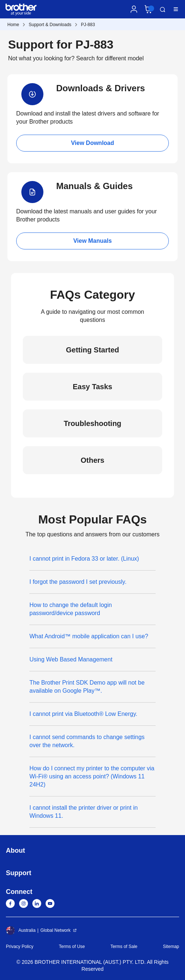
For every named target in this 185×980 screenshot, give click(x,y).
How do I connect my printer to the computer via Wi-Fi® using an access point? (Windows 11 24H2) (92, 776)
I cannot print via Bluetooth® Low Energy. (83, 714)
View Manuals (92, 241)
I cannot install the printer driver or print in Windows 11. (83, 812)
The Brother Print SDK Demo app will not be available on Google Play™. (87, 687)
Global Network (56, 930)
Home (13, 25)
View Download (92, 143)
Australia (21, 930)
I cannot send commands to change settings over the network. (87, 741)
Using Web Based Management (71, 659)
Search (163, 10)
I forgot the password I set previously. (78, 582)
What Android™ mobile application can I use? (89, 636)
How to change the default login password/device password (71, 609)
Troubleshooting (92, 423)
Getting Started (92, 350)
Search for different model (110, 58)
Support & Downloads (50, 25)
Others (92, 460)
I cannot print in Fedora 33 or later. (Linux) (84, 559)
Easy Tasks (93, 387)
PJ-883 (88, 25)
